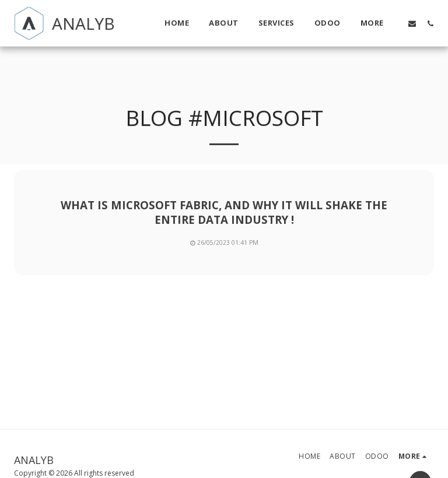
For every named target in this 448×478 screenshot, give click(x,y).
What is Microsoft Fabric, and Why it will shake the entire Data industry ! (224, 212)
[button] (412, 23)
